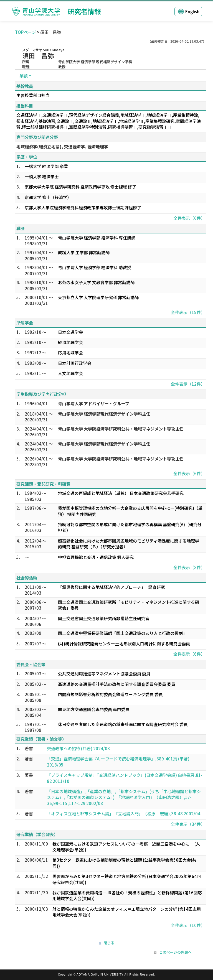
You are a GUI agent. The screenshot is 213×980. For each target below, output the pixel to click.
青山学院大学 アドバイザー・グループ (94, 404)
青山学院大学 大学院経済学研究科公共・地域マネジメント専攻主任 (121, 429)
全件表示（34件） (188, 824)
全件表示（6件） (189, 218)
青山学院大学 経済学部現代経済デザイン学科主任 (104, 414)
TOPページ (26, 32)
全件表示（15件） (188, 312)
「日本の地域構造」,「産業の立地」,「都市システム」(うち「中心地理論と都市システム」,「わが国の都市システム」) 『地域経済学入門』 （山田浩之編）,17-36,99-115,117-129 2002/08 (124, 797)
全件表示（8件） (189, 567)
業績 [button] (24, 76)
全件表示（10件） (188, 925)
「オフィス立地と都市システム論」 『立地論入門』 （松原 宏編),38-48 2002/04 (124, 814)
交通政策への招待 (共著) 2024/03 (78, 748)
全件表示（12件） (188, 384)
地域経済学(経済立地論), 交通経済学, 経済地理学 (62, 147)
